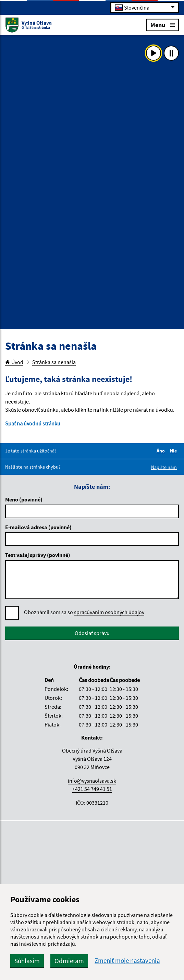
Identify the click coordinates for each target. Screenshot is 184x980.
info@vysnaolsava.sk (92, 781)
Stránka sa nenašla (54, 362)
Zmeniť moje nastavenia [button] (127, 961)
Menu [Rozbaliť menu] (163, 24)
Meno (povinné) (24, 499)
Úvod (14, 362)
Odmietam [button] (69, 961)
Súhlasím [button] (27, 961)
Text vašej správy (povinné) (38, 555)
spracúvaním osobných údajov (109, 612)
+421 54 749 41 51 (92, 789)
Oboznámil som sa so (84, 612)
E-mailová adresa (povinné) (38, 527)
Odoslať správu (92, 633)
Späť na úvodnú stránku (33, 423)
